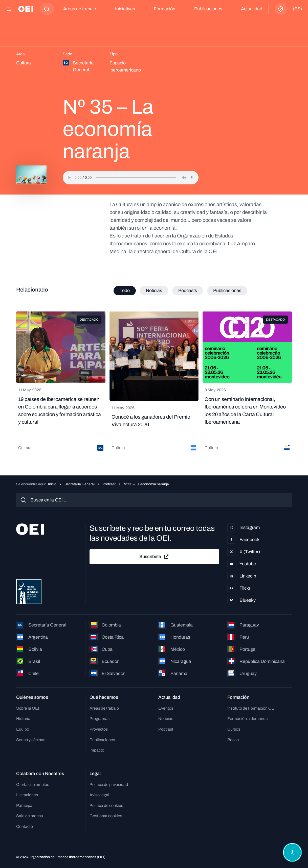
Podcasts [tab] (188, 291)
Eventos (166, 708)
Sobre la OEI (28, 708)
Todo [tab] (125, 291)
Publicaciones (208, 9)
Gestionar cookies (106, 816)
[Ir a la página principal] (26, 9)
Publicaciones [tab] (227, 291)
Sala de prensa (30, 816)
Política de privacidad (109, 785)
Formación (164, 9)
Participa (24, 805)
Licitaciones (27, 795)
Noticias (166, 719)
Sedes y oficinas (31, 740)
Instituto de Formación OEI (251, 708)
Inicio (52, 484)
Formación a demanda (248, 719)
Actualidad (252, 9)
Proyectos (99, 729)
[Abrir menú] (9, 9)
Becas (233, 740)
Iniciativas (125, 9)
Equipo (23, 729)
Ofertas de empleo (33, 785)
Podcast (109, 484)
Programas (100, 719)
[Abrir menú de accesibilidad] (292, 852)
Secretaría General (80, 484)
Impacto (97, 750)
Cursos (234, 729)
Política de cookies (106, 805)
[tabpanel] (154, 383)
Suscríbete (154, 557)
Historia (23, 719)
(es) (297, 9)
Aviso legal (99, 795)
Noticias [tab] (154, 291)
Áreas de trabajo (80, 9)
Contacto (25, 826)
